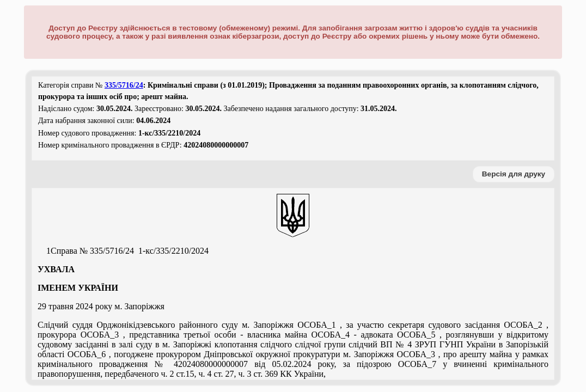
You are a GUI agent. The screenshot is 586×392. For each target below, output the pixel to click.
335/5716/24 (124, 85)
